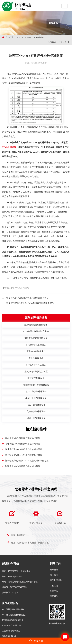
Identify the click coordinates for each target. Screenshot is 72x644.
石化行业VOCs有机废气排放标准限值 (21, 444)
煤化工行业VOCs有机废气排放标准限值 (22, 449)
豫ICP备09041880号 (18, 587)
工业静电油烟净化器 (11, 631)
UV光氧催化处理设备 (11, 625)
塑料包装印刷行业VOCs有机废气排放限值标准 (32, 303)
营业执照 (6, 593)
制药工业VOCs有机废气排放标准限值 (21, 466)
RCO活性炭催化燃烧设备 (13, 609)
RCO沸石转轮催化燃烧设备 (14, 615)
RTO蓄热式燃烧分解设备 (13, 620)
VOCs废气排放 (22, 288)
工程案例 (54, 586)
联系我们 (54, 596)
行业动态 (40, 38)
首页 (19, 38)
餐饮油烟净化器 (9, 636)
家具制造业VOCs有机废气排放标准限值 (22, 455)
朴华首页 (54, 570)
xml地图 (15, 593)
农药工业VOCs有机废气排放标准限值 (21, 438)
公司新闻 (52, 42)
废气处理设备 (56, 580)
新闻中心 (28, 38)
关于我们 (54, 575)
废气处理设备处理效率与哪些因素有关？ (30, 298)
